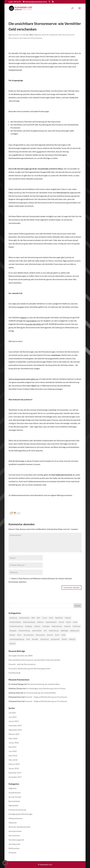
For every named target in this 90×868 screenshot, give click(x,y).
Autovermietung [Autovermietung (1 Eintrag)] (24, 618)
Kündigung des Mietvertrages (21, 814)
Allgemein (38, 35)
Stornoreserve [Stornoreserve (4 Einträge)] (40, 635)
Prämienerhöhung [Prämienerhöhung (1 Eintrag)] (24, 631)
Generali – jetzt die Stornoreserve (22, 664)
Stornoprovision (68, 35)
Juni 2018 (13, 751)
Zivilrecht (12, 853)
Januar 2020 (14, 743)
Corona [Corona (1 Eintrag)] (45, 618)
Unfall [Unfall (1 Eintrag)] (63, 635)
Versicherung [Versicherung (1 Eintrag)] (45, 639)
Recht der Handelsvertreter (52, 35)
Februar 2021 (14, 734)
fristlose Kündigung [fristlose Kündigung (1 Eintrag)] (29, 622)
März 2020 (13, 738)
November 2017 (15, 777)
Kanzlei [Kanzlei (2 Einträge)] (68, 622)
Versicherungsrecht (16, 840)
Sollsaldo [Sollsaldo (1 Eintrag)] (12, 635)
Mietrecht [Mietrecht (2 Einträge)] (67, 626)
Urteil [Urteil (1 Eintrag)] (28, 639)
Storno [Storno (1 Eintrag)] (19, 635)
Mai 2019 (12, 747)
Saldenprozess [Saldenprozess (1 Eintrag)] (75, 631)
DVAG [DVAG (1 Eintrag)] (51, 618)
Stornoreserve (14, 38)
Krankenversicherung (17, 810)
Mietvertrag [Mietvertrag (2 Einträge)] (76, 626)
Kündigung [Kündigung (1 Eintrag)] (28, 626)
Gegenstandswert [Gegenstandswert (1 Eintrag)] (51, 622)
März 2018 (13, 760)
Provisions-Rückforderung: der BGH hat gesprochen (30, 668)
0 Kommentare (37, 38)
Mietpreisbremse (15, 818)
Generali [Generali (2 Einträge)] (61, 622)
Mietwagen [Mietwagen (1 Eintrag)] (13, 631)
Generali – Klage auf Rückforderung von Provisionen (46, 697)
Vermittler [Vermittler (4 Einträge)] (35, 639)
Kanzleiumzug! (15, 673)
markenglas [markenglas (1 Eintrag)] (46, 626)
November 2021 (15, 725)
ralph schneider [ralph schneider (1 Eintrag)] (37, 631)
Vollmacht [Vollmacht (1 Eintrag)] (72, 639)
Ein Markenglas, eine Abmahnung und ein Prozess (46, 688)
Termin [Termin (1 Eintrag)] (57, 635)
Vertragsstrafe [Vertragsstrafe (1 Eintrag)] (55, 639)
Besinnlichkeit (14, 801)
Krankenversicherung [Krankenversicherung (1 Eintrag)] (16, 626)
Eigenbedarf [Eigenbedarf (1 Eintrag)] (59, 618)
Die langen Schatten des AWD (21, 656)
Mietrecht (13, 823)
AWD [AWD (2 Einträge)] (33, 618)
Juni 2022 (13, 717)
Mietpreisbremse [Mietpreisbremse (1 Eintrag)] (57, 626)
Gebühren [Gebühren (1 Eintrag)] (40, 622)
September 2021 (15, 730)
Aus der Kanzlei (15, 797)
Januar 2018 (14, 768)
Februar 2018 (14, 764)
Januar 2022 (14, 721)
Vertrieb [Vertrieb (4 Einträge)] (64, 639)
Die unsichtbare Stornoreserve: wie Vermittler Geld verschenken (34, 660)
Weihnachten (14, 848)
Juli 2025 (12, 713)
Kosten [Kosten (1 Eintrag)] (75, 622)
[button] (5, 863)
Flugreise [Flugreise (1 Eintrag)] (68, 618)
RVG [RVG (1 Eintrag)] (45, 631)
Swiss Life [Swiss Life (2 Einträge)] (50, 635)
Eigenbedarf (13, 805)
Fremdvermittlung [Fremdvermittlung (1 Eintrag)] (15, 622)
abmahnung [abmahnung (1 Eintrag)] (13, 618)
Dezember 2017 (15, 773)
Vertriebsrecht (25, 38)
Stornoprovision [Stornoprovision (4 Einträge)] (29, 635)
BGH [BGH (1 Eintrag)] (38, 618)
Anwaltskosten (15, 793)
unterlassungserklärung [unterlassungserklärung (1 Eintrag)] (17, 639)
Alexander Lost (17, 35)
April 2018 (13, 756)
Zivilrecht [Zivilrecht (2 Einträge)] (12, 644)
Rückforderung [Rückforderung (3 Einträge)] (54, 631)
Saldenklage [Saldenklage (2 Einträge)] (64, 631)
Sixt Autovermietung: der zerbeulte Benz (43, 684)
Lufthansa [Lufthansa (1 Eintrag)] (37, 626)
